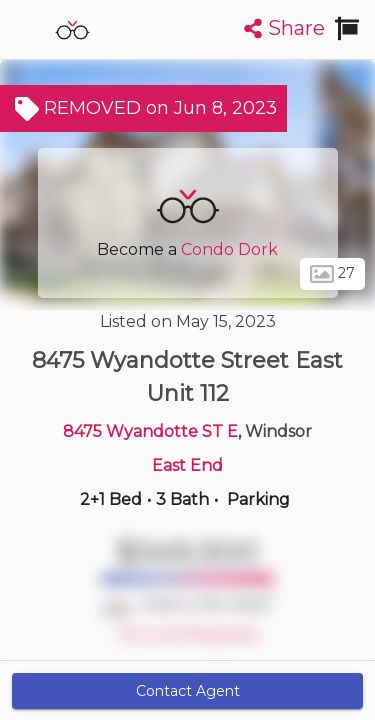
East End (187, 465)
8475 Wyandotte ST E (150, 431)
